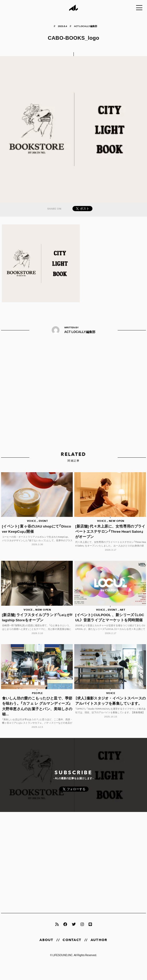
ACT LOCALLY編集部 (86, 26)
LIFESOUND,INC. (63, 955)
